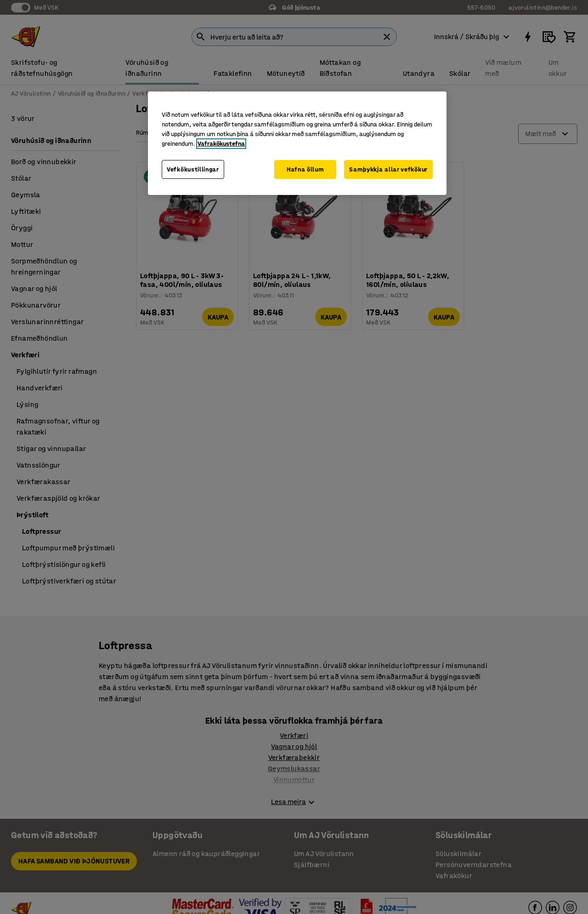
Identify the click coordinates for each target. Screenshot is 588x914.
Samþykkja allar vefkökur (388, 169)
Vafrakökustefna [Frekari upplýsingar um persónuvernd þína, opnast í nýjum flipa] (221, 144)
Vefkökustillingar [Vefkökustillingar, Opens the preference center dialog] (193, 169)
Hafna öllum (305, 169)
